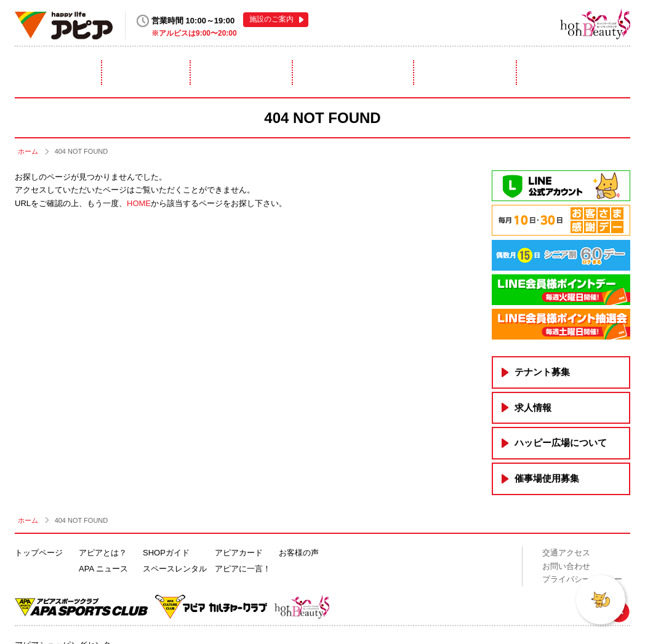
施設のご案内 (271, 19)
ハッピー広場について (561, 443)
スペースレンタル (354, 73)
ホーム (28, 151)
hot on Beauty (595, 23)
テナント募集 (542, 372)
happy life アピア (64, 25)
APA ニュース (103, 569)
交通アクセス (566, 553)
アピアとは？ (54, 73)
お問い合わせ (566, 566)
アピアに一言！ (576, 73)
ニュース (146, 73)
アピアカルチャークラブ (531, 23)
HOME (139, 203)
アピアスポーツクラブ (483, 23)
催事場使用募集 (547, 478)
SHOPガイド (166, 553)
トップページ (39, 553)
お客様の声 (299, 553)
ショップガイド (242, 73)
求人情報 (533, 407)
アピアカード (466, 73)
